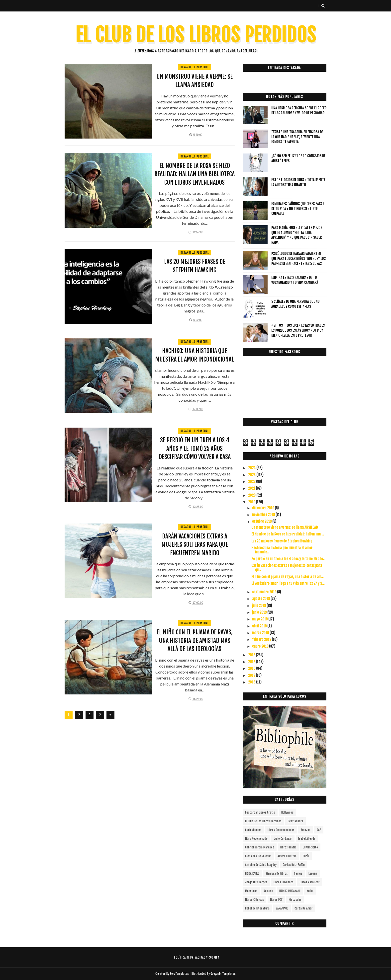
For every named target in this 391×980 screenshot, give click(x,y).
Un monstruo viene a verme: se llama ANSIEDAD (285, 527)
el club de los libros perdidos (263, 821)
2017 (252, 662)
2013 (252, 682)
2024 (252, 468)
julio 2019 (259, 606)
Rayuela (268, 891)
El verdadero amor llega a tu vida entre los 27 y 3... (288, 583)
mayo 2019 (260, 619)
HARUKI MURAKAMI (290, 891)
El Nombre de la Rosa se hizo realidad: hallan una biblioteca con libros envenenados (195, 174)
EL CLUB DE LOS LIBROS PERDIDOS (196, 35)
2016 (252, 668)
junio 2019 (260, 612)
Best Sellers (295, 821)
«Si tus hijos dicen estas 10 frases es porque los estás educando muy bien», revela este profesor (298, 330)
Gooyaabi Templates (223, 974)
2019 (252, 502)
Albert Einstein (287, 856)
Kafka (310, 891)
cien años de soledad (258, 856)
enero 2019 (261, 646)
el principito (310, 847)
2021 (252, 488)
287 (100, 716)
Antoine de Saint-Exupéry (261, 865)
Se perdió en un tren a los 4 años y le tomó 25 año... (288, 559)
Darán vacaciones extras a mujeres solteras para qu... (287, 568)
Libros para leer (310, 882)
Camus (298, 873)
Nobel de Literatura (257, 908)
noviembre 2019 (264, 515)
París (306, 856)
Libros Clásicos (254, 900)
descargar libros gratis (260, 812)
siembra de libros (277, 873)
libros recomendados (281, 830)
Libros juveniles (284, 882)
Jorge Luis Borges (256, 882)
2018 (252, 655)
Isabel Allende (307, 839)
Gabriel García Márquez (260, 847)
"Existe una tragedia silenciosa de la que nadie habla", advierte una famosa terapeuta (297, 137)
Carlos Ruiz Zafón (294, 865)
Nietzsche (295, 900)
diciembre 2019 (263, 508)
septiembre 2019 (265, 592)
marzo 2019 (261, 633)
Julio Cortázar (283, 839)
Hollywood (287, 812)
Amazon (306, 830)
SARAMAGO (282, 908)
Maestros (251, 891)
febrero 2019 (262, 640)
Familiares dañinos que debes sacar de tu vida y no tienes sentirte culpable (298, 209)
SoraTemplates (179, 974)
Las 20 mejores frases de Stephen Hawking (282, 541)
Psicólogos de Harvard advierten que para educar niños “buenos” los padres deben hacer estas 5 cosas (298, 258)
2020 (252, 495)
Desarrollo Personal (195, 67)
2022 (252, 482)
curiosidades (253, 830)
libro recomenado (256, 839)
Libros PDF (276, 900)
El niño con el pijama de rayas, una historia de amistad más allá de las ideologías (195, 641)
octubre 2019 (262, 521)
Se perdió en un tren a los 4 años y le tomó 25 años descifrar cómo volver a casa (195, 448)
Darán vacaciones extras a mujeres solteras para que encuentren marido (195, 545)
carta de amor (304, 908)
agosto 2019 (261, 599)
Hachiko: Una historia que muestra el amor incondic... (282, 550)
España (313, 873)
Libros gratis (288, 847)
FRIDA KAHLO (252, 873)
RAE (319, 830)
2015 (252, 675)
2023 (252, 475)
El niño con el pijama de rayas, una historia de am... (287, 577)
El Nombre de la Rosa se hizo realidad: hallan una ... (288, 534)
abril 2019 (260, 626)
